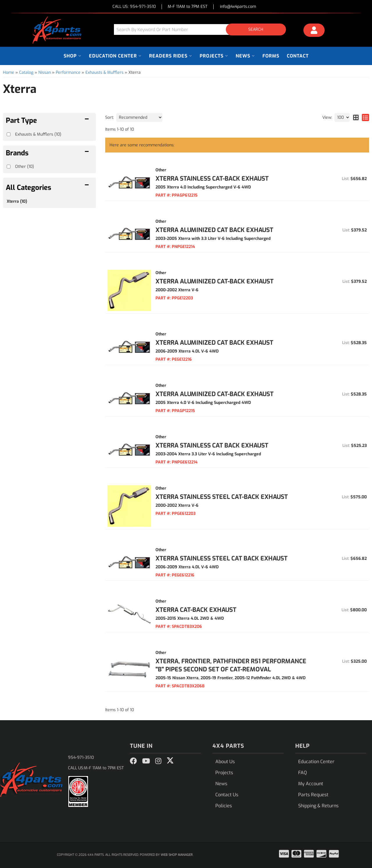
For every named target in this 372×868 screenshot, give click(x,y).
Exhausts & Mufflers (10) (38, 134)
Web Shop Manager (177, 855)
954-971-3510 (81, 758)
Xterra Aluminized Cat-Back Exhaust (214, 281)
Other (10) (25, 167)
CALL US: (134, 7)
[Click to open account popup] (314, 31)
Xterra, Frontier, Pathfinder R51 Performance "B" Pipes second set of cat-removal (231, 665)
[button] (202, 29)
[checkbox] (9, 167)
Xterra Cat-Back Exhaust (196, 610)
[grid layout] (356, 117)
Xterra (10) (17, 201)
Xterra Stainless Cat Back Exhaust (212, 445)
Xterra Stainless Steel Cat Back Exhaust (221, 558)
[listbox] (139, 117)
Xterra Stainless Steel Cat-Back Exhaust (222, 497)
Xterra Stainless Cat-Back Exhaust (212, 179)
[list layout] (365, 117)
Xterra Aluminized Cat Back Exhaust (214, 230)
